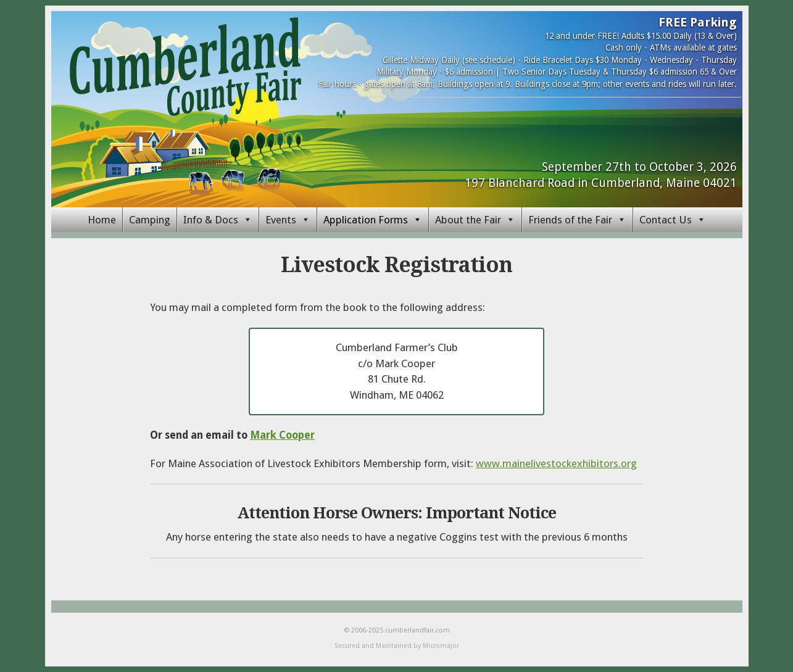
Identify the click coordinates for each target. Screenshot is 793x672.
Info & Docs (211, 220)
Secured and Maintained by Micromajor (397, 646)
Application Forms (366, 220)
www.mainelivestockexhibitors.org (556, 463)
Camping (150, 220)
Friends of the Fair (570, 220)
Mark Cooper (282, 435)
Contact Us (666, 220)
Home (102, 220)
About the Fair (468, 220)
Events (281, 220)
